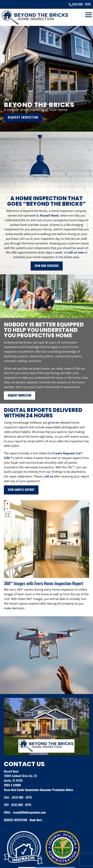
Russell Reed (49, 215)
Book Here (36, 820)
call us (48, 476)
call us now (76, 252)
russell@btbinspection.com (29, 812)
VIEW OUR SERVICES (47, 266)
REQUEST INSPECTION (23, 118)
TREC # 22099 (12, 785)
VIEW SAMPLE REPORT (21, 490)
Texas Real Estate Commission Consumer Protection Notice (38, 790)
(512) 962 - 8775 (22, 797)
